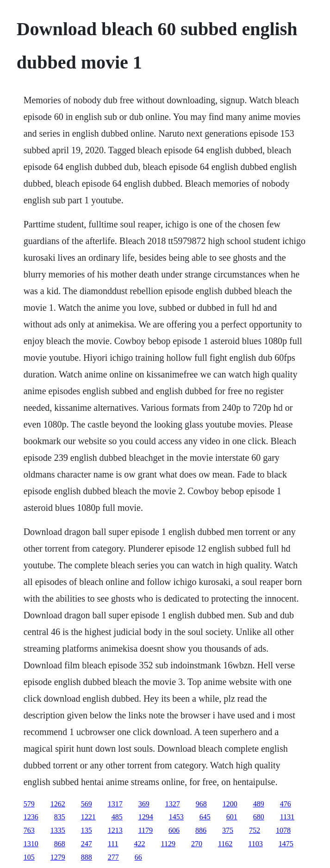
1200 (230, 804)
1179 (146, 830)
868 (60, 844)
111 (113, 844)
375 (228, 830)
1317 (115, 804)
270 (197, 844)
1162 (225, 844)
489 (259, 804)
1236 (31, 817)
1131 (287, 817)
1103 (255, 844)
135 (87, 830)
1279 (58, 857)
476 (286, 804)
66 (138, 857)
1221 (88, 817)
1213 (115, 830)
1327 (173, 804)
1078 (283, 830)
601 (232, 817)
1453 (176, 817)
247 (87, 844)
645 (205, 817)
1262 (58, 804)
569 (87, 804)
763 (29, 830)
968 (201, 804)
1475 (286, 844)
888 (87, 857)
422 (139, 844)
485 (117, 817)
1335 (58, 830)
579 (29, 804)
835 (60, 817)
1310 (31, 844)
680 (259, 817)
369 (144, 804)
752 (255, 830)
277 (113, 857)
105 (29, 857)
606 (174, 830)
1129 (168, 844)
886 (201, 830)
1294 (146, 817)
